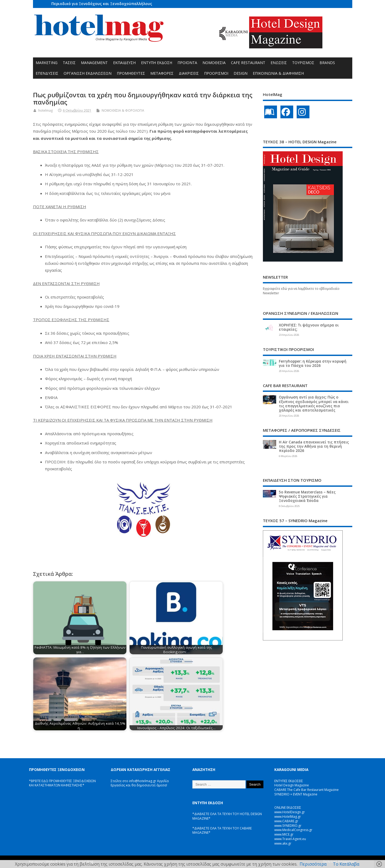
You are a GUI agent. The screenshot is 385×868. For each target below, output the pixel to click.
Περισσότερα (313, 864)
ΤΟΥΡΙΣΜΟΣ (303, 63)
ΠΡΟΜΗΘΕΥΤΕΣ (131, 73)
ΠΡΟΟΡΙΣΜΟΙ (216, 73)
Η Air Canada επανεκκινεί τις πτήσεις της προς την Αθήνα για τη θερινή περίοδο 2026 (314, 446)
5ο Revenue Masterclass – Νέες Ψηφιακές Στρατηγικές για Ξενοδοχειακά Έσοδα (307, 496)
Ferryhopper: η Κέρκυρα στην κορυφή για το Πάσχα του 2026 (313, 363)
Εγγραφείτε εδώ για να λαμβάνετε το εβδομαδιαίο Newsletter (301, 291)
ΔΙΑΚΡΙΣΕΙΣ (189, 73)
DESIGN (241, 73)
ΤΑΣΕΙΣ (69, 63)
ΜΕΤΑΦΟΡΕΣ (162, 73)
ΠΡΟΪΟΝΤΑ (187, 63)
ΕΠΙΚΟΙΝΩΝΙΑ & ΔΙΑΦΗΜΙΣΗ (278, 73)
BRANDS (327, 63)
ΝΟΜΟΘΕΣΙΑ (214, 63)
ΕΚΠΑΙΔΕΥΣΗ (124, 63)
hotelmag (45, 110)
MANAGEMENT (94, 63)
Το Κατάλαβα (346, 864)
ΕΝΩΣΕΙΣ (279, 63)
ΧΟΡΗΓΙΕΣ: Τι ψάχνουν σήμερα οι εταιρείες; (309, 327)
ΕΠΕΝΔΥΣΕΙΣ (47, 73)
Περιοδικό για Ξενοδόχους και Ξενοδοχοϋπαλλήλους (102, 4)
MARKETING (47, 63)
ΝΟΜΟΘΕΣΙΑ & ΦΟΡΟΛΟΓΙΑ (123, 110)
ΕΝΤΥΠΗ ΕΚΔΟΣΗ (157, 63)
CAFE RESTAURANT (248, 63)
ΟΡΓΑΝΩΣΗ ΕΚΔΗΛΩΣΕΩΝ (88, 73)
